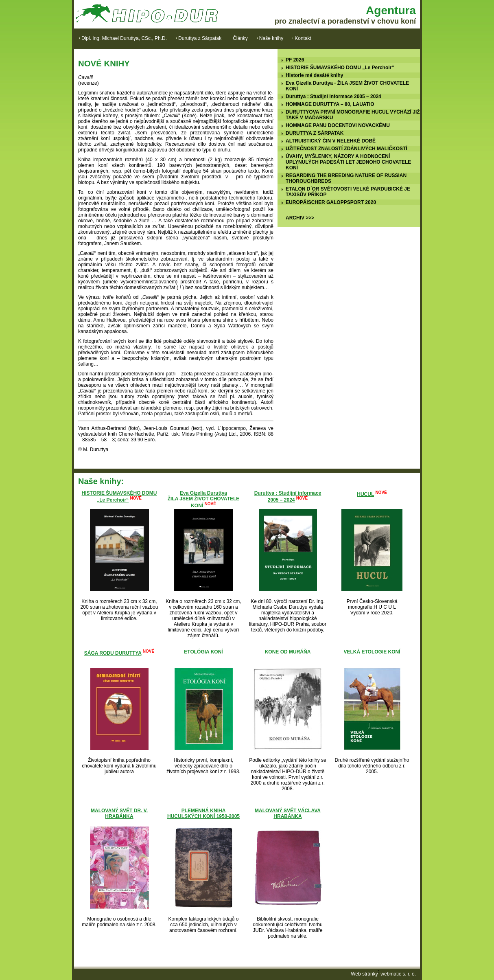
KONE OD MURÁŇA (288, 652)
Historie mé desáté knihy (314, 75)
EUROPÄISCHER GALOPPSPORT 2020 (331, 202)
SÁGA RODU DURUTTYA (113, 653)
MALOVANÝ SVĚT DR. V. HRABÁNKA (119, 813)
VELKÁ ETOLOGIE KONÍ (372, 652)
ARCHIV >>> (300, 218)
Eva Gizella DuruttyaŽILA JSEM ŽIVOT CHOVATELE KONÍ (203, 499)
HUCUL (365, 494)
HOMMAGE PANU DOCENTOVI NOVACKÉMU (338, 125)
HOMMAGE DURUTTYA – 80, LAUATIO (330, 104)
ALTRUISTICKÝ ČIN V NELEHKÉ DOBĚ (331, 141)
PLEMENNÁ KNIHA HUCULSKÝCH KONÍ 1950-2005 (203, 813)
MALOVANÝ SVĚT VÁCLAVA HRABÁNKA (288, 813)
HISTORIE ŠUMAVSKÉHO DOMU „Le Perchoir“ (340, 68)
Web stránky (364, 974)
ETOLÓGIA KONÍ (203, 652)
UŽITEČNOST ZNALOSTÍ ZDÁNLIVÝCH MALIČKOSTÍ (346, 149)
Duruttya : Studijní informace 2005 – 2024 (333, 96)
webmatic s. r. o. (398, 974)
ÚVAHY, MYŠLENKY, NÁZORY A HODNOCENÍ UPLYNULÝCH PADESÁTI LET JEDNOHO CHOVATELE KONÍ (348, 162)
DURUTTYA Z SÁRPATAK (315, 133)
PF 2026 (295, 60)
